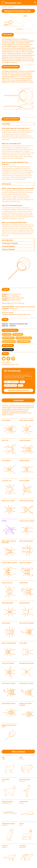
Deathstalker (24, 583)
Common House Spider (27, 521)
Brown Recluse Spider (27, 420)
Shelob (4, 521)
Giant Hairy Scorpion (9, 683)
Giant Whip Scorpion (9, 703)
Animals (4, 7)
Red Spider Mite (25, 603)
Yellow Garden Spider (26, 501)
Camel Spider (6, 420)
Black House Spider (8, 501)
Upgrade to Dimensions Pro (18, 390)
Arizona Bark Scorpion (27, 623)
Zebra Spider (6, 623)
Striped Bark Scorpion (27, 683)
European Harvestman (27, 663)
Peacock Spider (24, 481)
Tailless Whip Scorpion (9, 563)
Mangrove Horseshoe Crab (9, 726)
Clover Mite (23, 643)
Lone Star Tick (7, 481)
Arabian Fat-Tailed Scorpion (25, 704)
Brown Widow (6, 461)
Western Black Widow (9, 643)
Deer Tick (5, 440)
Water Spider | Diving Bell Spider (9, 542)
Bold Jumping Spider (26, 541)
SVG (22, 382)
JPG (21, 385)
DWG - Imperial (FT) (11, 382)
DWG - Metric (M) (11, 385)
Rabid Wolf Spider (8, 603)
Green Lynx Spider (8, 663)
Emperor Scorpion (25, 563)
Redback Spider (25, 461)
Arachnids (11, 7)
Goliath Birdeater (25, 440)
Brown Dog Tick (7, 583)
